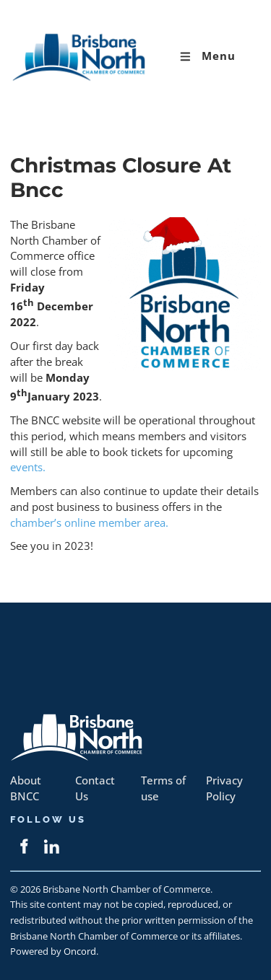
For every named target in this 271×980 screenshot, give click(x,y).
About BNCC (26, 788)
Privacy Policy (224, 788)
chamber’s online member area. (89, 523)
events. (28, 467)
